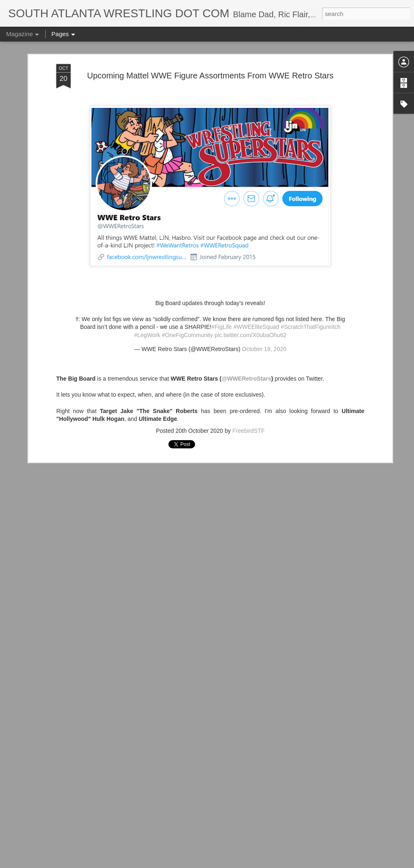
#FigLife (222, 293)
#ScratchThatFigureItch (311, 293)
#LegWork (147, 301)
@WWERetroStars (246, 345)
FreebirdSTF (249, 397)
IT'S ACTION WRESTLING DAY (174, 859)
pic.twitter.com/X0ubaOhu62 (250, 301)
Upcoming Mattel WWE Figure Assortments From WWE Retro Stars (210, 41)
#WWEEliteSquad (256, 293)
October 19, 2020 (264, 315)
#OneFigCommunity (187, 301)
